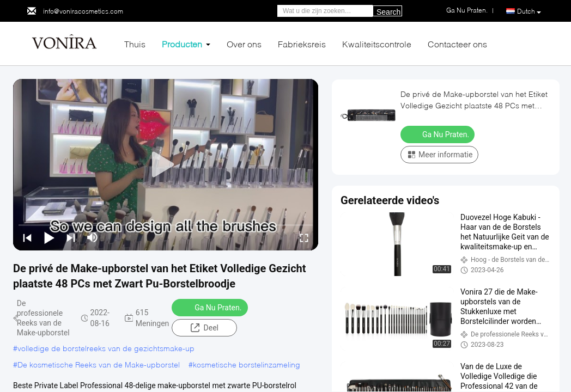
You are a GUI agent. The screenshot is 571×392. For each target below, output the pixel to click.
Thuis (135, 44)
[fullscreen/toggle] (304, 237)
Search (388, 12)
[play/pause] (49, 237)
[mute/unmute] (93, 237)
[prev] (27, 237)
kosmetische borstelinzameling (247, 365)
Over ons (244, 44)
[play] (166, 165)
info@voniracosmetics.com (83, 11)
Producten (182, 44)
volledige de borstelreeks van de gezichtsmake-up (106, 348)
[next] (71, 237)
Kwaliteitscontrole (377, 44)
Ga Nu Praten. (211, 307)
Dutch (529, 11)
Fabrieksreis (302, 44)
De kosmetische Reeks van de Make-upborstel (99, 365)
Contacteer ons (457, 44)
